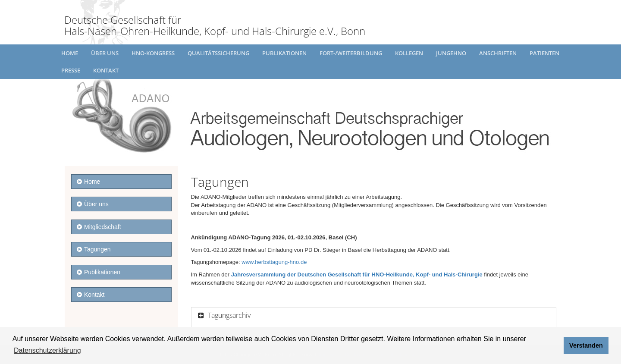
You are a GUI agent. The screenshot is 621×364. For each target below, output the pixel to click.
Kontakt (106, 70)
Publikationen (284, 53)
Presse (71, 70)
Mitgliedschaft (99, 227)
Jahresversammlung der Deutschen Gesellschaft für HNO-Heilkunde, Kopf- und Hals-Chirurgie (357, 275)
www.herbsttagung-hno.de (274, 262)
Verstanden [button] (586, 345)
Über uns (105, 53)
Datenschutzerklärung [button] (47, 350)
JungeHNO (451, 53)
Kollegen (409, 53)
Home (70, 53)
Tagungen (94, 249)
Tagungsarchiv (228, 315)
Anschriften (498, 53)
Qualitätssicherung (218, 53)
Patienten (544, 53)
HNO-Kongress (153, 53)
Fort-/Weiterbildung (351, 53)
